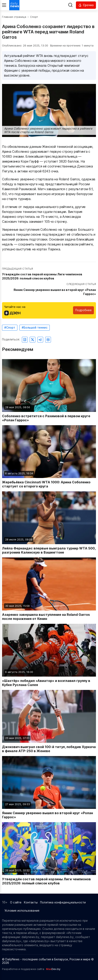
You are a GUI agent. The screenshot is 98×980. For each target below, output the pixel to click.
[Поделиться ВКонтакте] (48, 340)
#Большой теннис (35, 327)
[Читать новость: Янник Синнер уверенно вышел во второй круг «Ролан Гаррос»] (49, 788)
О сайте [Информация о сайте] (16, 902)
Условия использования (22, 910)
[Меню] (4, 5)
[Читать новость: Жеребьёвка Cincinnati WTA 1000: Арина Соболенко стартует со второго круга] (49, 457)
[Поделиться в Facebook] (25, 340)
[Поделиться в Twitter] (33, 340)
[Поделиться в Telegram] (40, 340)
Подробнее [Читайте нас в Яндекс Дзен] (83, 310)
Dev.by (53, 969)
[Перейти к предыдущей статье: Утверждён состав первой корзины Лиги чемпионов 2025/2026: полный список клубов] (49, 274)
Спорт (34, 17)
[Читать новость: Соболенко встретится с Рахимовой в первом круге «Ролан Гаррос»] (49, 391)
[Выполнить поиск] (70, 5)
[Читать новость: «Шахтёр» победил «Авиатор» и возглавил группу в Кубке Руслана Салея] (49, 655)
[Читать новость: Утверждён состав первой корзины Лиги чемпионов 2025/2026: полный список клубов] (49, 854)
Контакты (31, 902)
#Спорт (10, 327)
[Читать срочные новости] (86, 5)
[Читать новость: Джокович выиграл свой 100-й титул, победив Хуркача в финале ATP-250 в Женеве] (49, 721)
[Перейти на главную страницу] (14, 5)
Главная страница (14, 17)
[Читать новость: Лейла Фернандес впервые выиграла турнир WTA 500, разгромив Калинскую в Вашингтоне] (49, 523)
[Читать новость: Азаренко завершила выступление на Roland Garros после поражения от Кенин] (49, 589)
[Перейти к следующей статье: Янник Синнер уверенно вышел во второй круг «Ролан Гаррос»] (49, 289)
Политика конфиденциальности (63, 902)
